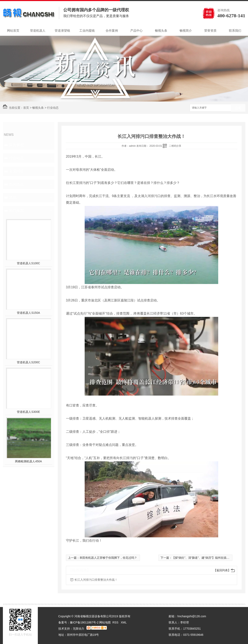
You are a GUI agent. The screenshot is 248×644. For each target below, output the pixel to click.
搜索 (238, 108)
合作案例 (112, 31)
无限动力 (78, 629)
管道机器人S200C (28, 362)
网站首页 (13, 31)
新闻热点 (16, 184)
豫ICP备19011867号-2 (84, 622)
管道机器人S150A (28, 313)
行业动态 (53, 108)
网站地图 (105, 622)
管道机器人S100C (28, 263)
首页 (26, 108)
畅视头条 (161, 31)
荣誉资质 (210, 31)
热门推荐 (16, 211)
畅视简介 (186, 31)
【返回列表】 (222, 570)
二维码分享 (175, 146)
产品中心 (136, 31)
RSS (116, 622)
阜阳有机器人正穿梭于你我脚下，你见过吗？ (108, 558)
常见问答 (16, 171)
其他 (13, 197)
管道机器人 (38, 31)
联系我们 (235, 31)
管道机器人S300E (28, 412)
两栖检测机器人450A (28, 461)
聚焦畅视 (16, 145)
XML (124, 622)
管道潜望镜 (62, 31)
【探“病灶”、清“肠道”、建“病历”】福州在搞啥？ (202, 558)
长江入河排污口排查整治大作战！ (96, 580)
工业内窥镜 (87, 31)
